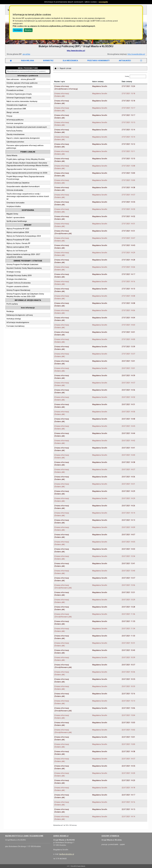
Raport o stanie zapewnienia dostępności (23, 138)
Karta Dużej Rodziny (14, 131)
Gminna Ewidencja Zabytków (18, 183)
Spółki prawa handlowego (17, 221)
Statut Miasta (12, 156)
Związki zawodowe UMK (16, 109)
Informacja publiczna (15, 120)
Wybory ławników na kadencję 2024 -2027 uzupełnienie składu (23, 256)
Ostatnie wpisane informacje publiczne (22, 83)
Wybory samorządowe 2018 (18, 247)
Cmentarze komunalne (16, 203)
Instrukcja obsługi (14, 319)
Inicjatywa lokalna (14, 206)
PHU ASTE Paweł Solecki (78, 866)
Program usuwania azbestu (18, 286)
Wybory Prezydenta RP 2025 (18, 229)
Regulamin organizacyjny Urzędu (19, 87)
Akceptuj (28, 30)
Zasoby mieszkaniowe (16, 134)
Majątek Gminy (12, 214)
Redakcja (10, 311)
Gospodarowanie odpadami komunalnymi (23, 186)
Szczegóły (18, 30)
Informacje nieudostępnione (18, 322)
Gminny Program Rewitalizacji (18, 290)
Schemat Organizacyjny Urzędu (19, 98)
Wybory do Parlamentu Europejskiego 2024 (24, 236)
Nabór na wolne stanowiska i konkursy (22, 101)
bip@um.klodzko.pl (67, 854)
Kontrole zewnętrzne (15, 123)
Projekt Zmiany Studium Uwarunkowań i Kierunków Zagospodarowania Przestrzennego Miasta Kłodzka (27, 164)
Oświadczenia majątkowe (17, 105)
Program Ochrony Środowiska (19, 283)
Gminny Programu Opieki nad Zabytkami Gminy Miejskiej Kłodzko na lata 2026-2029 (25, 295)
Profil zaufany (12, 304)
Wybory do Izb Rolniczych (17, 251)
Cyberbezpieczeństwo (15, 142)
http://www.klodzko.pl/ (76, 51)
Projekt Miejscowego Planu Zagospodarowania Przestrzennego (25, 178)
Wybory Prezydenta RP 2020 (18, 240)
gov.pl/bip (26, 54)
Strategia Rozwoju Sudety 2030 (19, 275)
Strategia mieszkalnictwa (17, 279)
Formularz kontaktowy (15, 326)
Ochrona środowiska (15, 190)
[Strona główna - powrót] (56, 68)
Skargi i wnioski (13, 112)
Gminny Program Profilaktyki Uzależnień (22, 264)
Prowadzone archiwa (15, 90)
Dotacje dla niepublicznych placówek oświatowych (27, 127)
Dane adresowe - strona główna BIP (21, 79)
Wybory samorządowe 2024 (18, 232)
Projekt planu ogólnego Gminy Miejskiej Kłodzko (26, 159)
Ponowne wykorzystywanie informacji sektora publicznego (25, 147)
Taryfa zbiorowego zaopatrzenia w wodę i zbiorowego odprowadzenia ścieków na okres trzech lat (28, 196)
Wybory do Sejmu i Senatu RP (18, 243)
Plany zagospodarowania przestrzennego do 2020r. (27, 173)
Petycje (9, 116)
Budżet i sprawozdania (16, 218)
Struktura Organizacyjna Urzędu (19, 94)
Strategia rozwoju (14, 272)
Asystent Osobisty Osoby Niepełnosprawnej (24, 268)
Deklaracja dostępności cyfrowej (20, 315)
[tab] (28, 61)
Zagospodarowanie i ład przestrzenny (22, 169)
